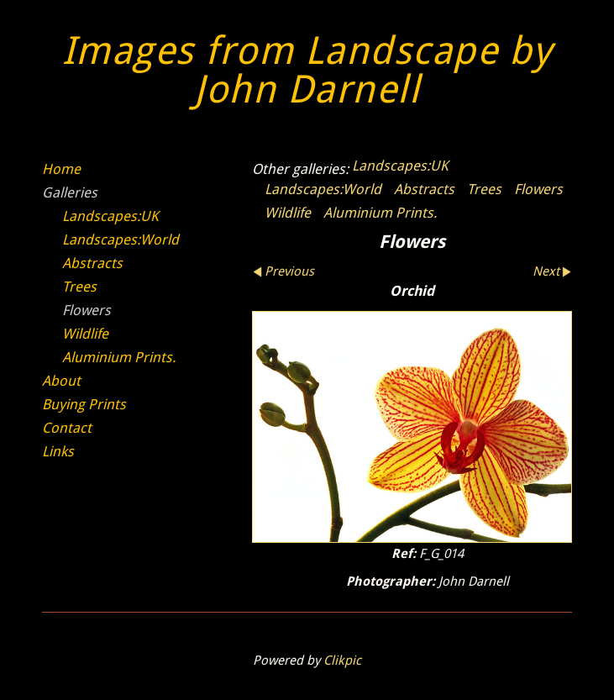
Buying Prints (84, 404)
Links (58, 451)
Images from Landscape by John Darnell (307, 70)
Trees (484, 189)
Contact (67, 428)
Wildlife (288, 213)
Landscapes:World (323, 189)
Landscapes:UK (400, 166)
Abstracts (424, 189)
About (61, 381)
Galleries (70, 192)
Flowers (538, 189)
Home (61, 169)
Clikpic (342, 661)
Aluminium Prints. (380, 213)
